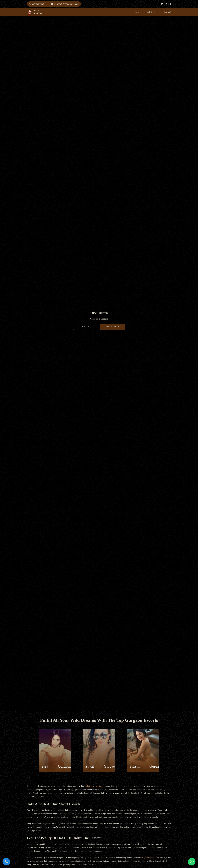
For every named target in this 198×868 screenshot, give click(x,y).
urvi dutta (30, 12)
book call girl (112, 327)
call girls (151, 12)
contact (167, 12)
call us (86, 327)
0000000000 (37, 4)
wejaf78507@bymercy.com (65, 4)
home (136, 12)
